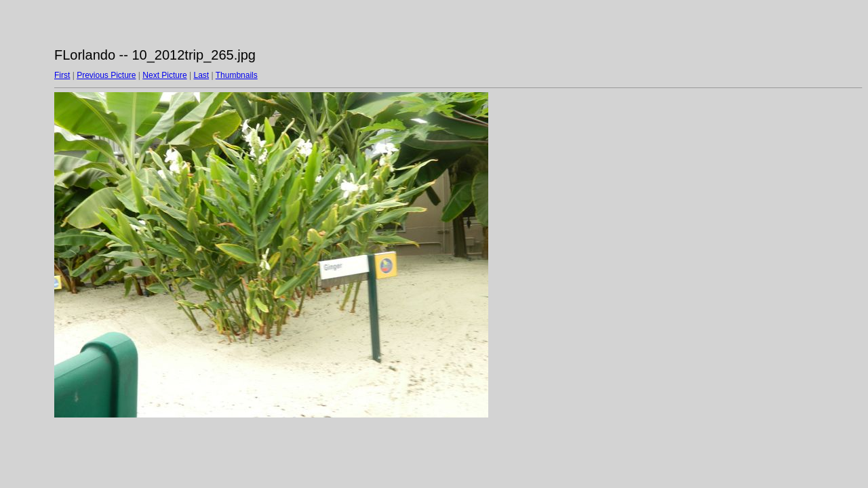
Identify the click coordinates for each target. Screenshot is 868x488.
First (62, 75)
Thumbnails (237, 75)
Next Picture (164, 75)
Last (201, 75)
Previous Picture (106, 75)
